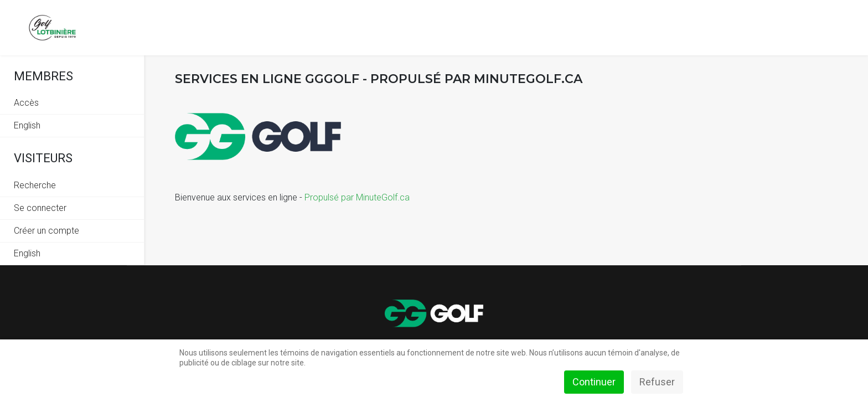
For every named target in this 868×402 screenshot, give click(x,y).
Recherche (35, 185)
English (27, 125)
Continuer (594, 382)
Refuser (657, 382)
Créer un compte (46, 231)
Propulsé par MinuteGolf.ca (357, 197)
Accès (26, 103)
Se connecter (40, 208)
